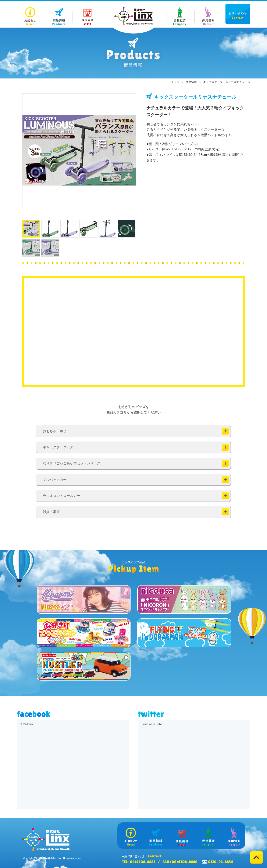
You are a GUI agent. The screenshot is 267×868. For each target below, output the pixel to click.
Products (59, 14)
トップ (175, 82)
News (31, 14)
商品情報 (191, 82)
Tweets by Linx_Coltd (151, 724)
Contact (238, 14)
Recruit (208, 14)
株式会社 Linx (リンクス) (133, 16)
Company (180, 14)
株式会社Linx (27, 724)
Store (87, 14)
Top (256, 857)
